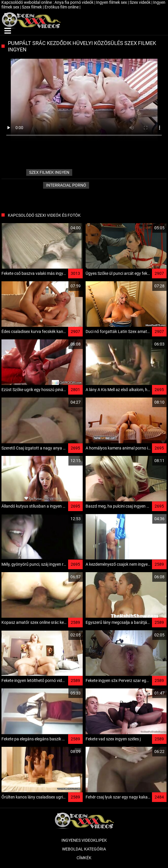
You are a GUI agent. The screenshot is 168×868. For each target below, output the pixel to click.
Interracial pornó (66, 185)
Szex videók (140, 2)
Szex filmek (32, 7)
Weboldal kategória (84, 849)
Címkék (84, 858)
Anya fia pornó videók (74, 2)
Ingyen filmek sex (112, 2)
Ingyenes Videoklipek (84, 840)
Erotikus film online (62, 7)
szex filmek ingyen (49, 172)
